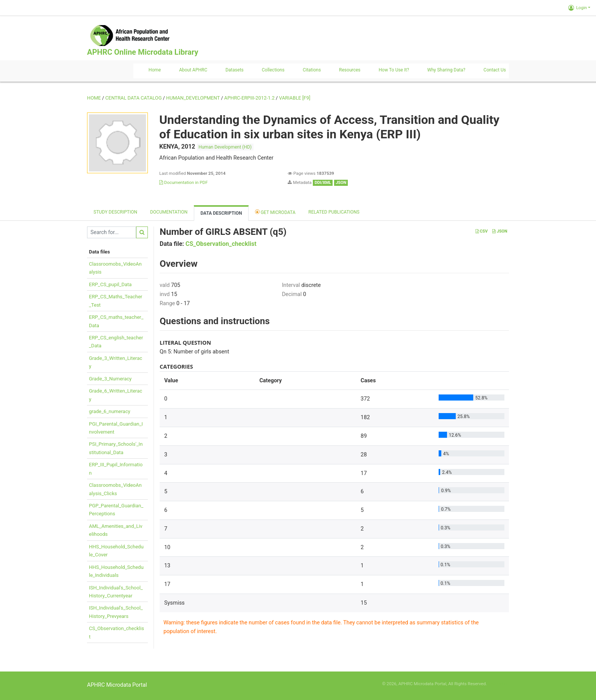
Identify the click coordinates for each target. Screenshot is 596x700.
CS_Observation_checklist (221, 244)
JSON (500, 231)
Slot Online (499, 684)
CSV (482, 231)
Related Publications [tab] (334, 212)
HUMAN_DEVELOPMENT (193, 98)
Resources (350, 70)
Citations (312, 70)
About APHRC (193, 70)
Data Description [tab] (221, 213)
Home (155, 70)
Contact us (495, 70)
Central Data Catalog (133, 98)
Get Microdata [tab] (275, 212)
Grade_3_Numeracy (110, 379)
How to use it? (394, 70)
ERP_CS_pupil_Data (110, 284)
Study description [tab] (115, 212)
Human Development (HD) (225, 147)
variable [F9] (295, 98)
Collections (273, 70)
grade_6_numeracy (110, 411)
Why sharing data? (446, 70)
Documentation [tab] (169, 212)
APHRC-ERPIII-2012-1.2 (250, 98)
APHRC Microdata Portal (117, 685)
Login (578, 8)
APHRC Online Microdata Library (143, 52)
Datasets (235, 70)
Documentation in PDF (184, 182)
